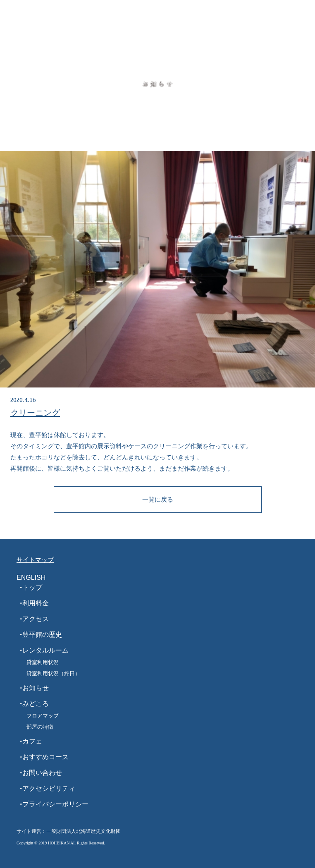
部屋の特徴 (40, 727)
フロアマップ (43, 716)
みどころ (36, 704)
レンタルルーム (45, 650)
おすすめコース (45, 757)
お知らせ (36, 688)
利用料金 (36, 603)
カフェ (32, 741)
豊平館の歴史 (42, 635)
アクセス (36, 619)
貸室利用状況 (43, 662)
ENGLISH (31, 577)
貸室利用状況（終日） (53, 673)
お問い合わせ (42, 773)
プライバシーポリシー (55, 804)
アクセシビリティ (49, 788)
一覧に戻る (158, 499)
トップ (32, 587)
